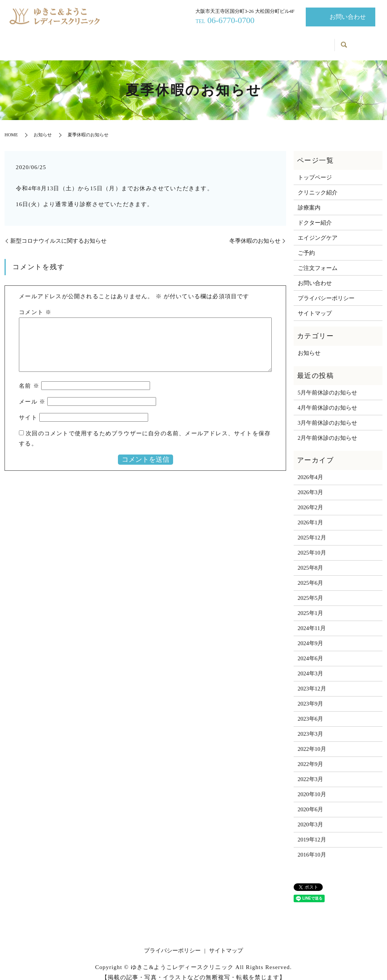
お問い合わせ (348, 17)
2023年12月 (312, 681)
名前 (29, 378)
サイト (28, 410)
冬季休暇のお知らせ (255, 233)
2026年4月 (311, 469)
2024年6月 (311, 650)
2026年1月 (311, 515)
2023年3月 (311, 726)
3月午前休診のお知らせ (328, 414)
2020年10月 (312, 786)
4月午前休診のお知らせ (328, 399)
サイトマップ (315, 305)
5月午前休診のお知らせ (328, 384)
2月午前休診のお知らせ (328, 430)
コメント (35, 304)
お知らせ (281, 42)
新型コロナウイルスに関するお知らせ (58, 233)
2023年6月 (311, 711)
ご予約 (316, 42)
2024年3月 (311, 666)
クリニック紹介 (104, 42)
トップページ (56, 42)
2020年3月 (311, 817)
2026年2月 (311, 499)
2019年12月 (312, 832)
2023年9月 (311, 696)
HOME (11, 127)
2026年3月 (311, 484)
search (344, 41)
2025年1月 (311, 605)
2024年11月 (312, 620)
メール (32, 394)
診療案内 (149, 42)
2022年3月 (311, 771)
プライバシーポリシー (326, 290)
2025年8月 (311, 560)
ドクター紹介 (190, 42)
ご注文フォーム (318, 260)
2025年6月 (311, 575)
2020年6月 (311, 801)
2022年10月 (312, 741)
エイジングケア (239, 42)
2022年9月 (311, 756)
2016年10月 (312, 847)
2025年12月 (312, 530)
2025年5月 (311, 590)
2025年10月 (312, 545)
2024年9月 (311, 635)
